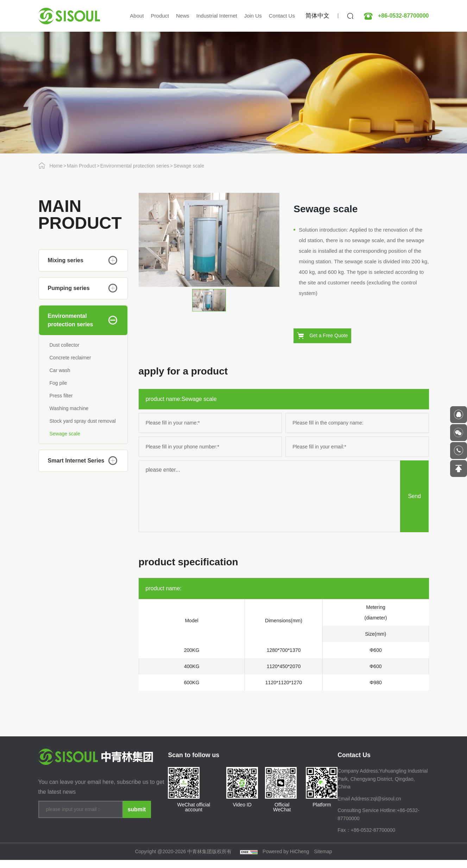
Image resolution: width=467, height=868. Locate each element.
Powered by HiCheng (286, 860)
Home (56, 166)
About (137, 16)
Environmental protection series (135, 166)
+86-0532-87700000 (403, 16)
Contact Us (282, 16)
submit (137, 816)
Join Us (253, 16)
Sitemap (323, 860)
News (183, 16)
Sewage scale (189, 166)
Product (160, 16)
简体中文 (317, 16)
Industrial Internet (217, 16)
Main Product (81, 166)
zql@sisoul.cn (386, 806)
